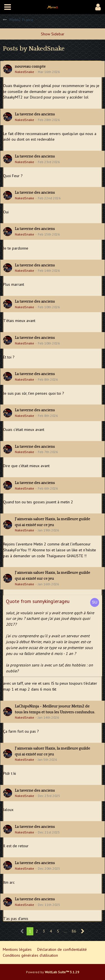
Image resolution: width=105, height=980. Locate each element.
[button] (8, 7)
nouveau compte (30, 67)
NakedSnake (25, 72)
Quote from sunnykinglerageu (38, 601)
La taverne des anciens (35, 114)
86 (74, 931)
